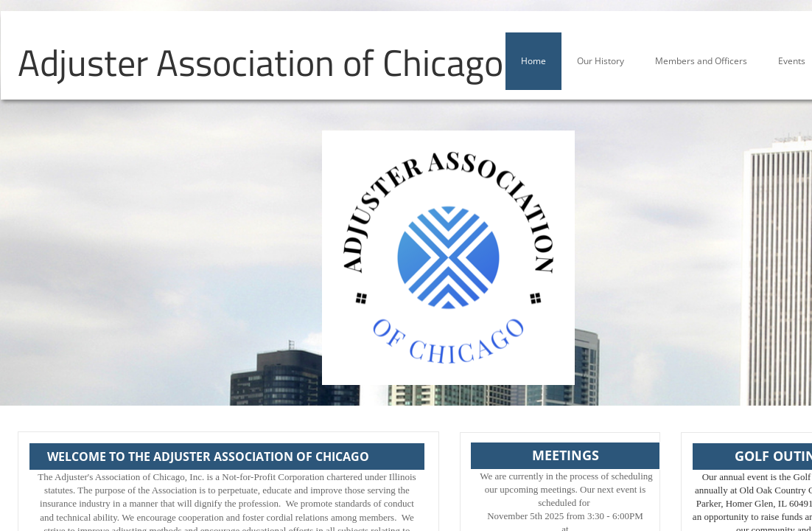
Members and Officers (701, 61)
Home (533, 61)
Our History (601, 61)
